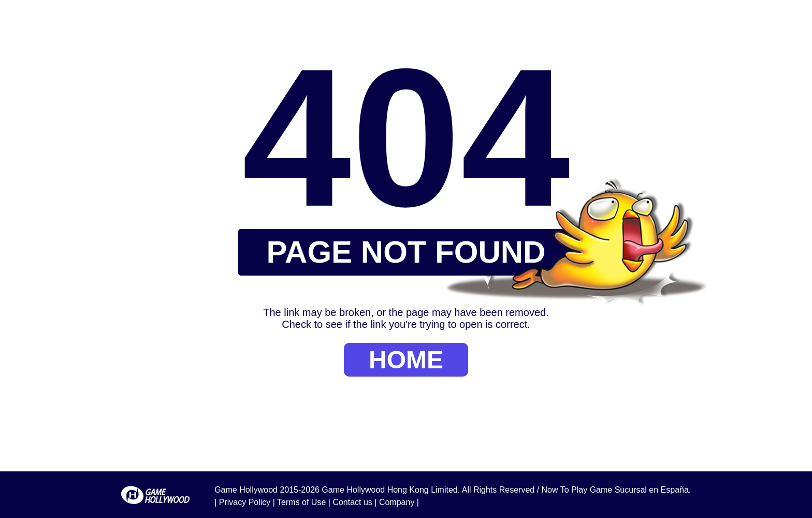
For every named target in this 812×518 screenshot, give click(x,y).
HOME (406, 360)
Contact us (352, 502)
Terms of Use (301, 502)
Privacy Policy (245, 502)
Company (397, 502)
